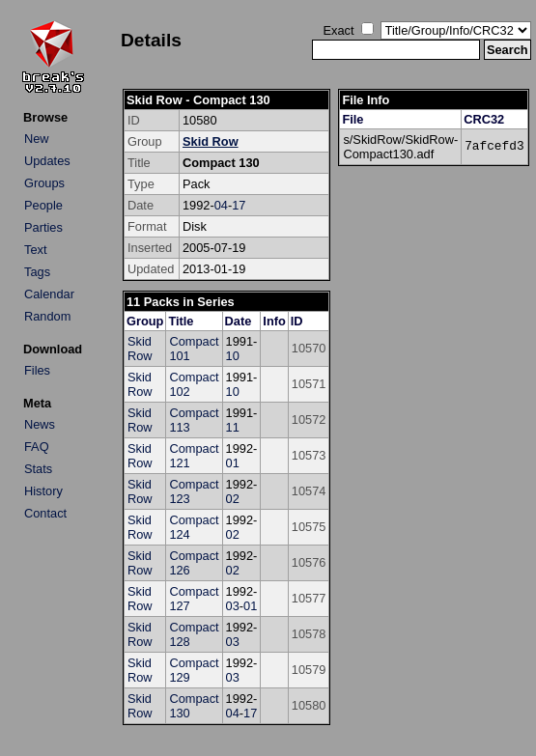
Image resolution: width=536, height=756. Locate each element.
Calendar (49, 294)
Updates (47, 161)
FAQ (37, 447)
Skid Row (211, 141)
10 (233, 356)
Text (35, 250)
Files (37, 370)
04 (221, 205)
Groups (44, 183)
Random (47, 316)
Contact (45, 513)
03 (233, 606)
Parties (43, 227)
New (37, 139)
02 (233, 499)
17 (239, 205)
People (43, 205)
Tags (37, 272)
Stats (38, 469)
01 (233, 463)
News (40, 424)
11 (233, 427)
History (43, 491)
